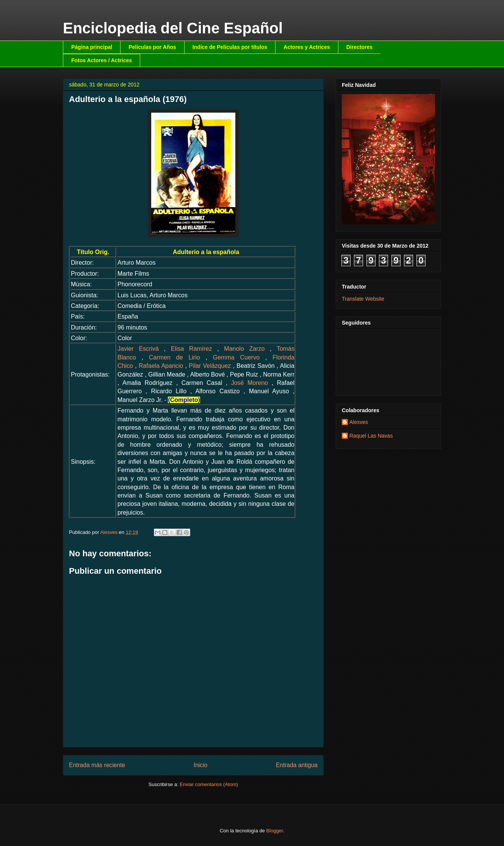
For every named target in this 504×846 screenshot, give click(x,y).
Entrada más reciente (97, 765)
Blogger (275, 831)
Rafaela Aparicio (161, 366)
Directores (359, 47)
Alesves (359, 422)
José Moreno (250, 383)
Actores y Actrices (307, 47)
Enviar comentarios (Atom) (209, 784)
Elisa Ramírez (192, 349)
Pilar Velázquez (210, 366)
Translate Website (363, 299)
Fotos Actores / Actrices (102, 60)
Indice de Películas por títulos (230, 47)
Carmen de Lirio (175, 357)
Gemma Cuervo (236, 357)
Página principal (92, 47)
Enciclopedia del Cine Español (173, 28)
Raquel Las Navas (371, 436)
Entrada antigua (297, 765)
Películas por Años (152, 47)
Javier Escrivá (138, 349)
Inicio (200, 765)
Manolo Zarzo (244, 349)
